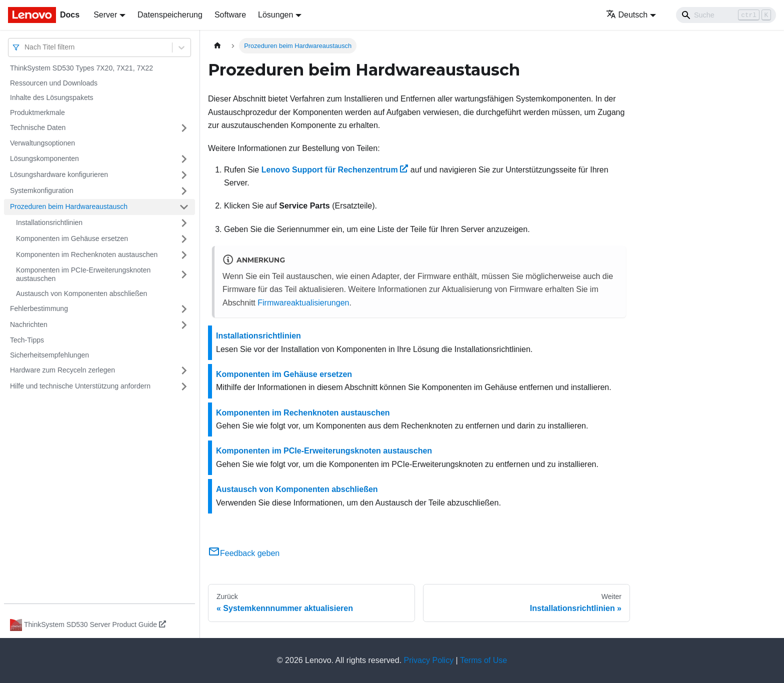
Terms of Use (483, 660)
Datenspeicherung (170, 15)
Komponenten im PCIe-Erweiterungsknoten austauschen (83, 274)
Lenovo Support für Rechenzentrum (335, 170)
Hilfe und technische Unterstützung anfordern (80, 386)
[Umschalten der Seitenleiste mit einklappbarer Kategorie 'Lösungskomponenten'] (184, 159)
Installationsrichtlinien (49, 222)
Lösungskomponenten (44, 158)
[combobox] (25, 47)
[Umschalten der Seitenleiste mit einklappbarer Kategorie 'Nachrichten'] (184, 325)
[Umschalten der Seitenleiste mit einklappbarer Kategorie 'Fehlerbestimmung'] (184, 309)
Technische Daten (38, 127)
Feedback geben (244, 553)
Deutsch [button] (627, 15)
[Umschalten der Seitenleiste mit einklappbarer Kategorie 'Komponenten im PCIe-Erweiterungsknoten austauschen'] (184, 275)
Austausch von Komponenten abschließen (81, 293)
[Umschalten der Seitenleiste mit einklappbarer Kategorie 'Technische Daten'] (184, 128)
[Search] (726, 15)
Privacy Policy (429, 660)
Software (230, 15)
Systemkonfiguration (42, 190)
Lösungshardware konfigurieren (59, 174)
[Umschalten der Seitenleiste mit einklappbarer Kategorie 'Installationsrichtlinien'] (184, 223)
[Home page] (217, 46)
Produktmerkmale (37, 112)
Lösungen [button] (275, 15)
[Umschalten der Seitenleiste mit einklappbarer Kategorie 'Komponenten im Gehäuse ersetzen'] (184, 239)
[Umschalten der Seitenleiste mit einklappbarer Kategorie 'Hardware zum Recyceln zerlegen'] (184, 370)
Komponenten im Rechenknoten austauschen (87, 254)
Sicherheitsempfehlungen (49, 355)
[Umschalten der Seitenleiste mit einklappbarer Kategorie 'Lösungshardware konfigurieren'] (184, 175)
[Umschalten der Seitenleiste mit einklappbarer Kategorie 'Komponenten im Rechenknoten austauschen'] (184, 255)
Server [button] (105, 15)
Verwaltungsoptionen (42, 143)
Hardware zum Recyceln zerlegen (62, 370)
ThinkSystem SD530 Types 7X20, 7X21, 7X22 (81, 68)
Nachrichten (29, 324)
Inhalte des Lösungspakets (52, 97)
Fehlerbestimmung (39, 308)
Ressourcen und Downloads (54, 83)
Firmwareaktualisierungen (303, 303)
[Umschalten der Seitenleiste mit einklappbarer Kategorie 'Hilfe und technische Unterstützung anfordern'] (184, 386)
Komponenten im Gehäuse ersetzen (72, 238)
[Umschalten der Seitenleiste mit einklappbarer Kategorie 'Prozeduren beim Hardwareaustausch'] (184, 207)
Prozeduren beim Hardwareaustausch (69, 206)
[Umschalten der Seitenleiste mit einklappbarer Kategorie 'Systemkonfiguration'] (184, 191)
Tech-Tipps (27, 340)
